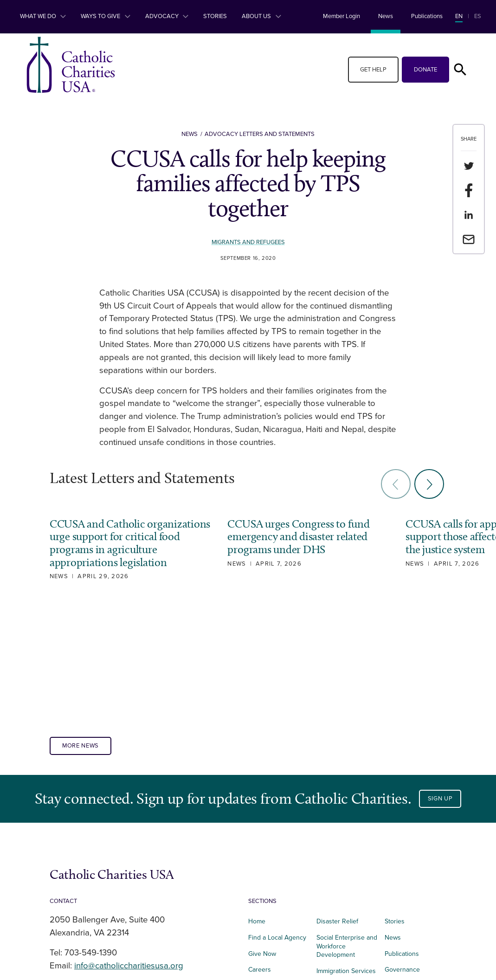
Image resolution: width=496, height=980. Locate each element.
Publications (427, 16)
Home (257, 793)
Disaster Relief (337, 793)
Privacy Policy (404, 874)
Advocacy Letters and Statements (260, 134)
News (386, 16)
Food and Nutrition (275, 874)
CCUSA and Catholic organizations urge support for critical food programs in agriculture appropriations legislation (119, 550)
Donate (425, 70)
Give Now (262, 825)
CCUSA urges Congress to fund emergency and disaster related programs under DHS (294, 537)
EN (459, 16)
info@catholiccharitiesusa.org (129, 838)
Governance (402, 841)
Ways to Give (105, 16)
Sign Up (440, 671)
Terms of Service (409, 858)
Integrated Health (273, 890)
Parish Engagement (344, 884)
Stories (215, 16)
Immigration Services (346, 843)
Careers (260, 841)
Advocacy (167, 16)
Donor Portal (403, 890)
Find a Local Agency (277, 809)
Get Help (373, 70)
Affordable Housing (276, 858)
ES (478, 16)
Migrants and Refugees (248, 242)
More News (81, 618)
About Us (261, 16)
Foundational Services (335, 864)
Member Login (341, 16)
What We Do (43, 16)
